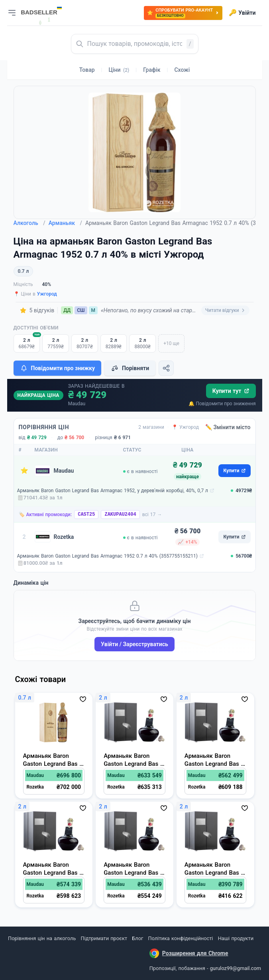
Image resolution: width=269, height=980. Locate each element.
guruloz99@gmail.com (236, 968)
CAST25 (86, 515)
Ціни (119, 70)
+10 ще (171, 343)
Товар (87, 70)
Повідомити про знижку (57, 368)
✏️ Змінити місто (228, 427)
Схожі (182, 70)
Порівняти (130, 368)
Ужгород (47, 294)
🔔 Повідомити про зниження (222, 404)
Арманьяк (65, 223)
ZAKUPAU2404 (120, 515)
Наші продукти (236, 938)
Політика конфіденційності (181, 938)
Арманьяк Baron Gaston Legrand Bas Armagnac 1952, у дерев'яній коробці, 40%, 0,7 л (113, 491)
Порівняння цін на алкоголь (42, 938)
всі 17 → (152, 515)
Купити (234, 471)
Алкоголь (29, 223)
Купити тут (231, 391)
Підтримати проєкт (104, 938)
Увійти (242, 13)
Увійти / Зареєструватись (134, 644)
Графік (152, 70)
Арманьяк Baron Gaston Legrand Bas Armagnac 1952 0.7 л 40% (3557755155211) (107, 556)
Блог (137, 938)
